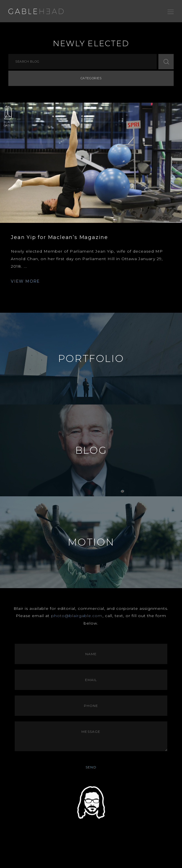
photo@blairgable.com (77, 616)
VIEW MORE (25, 281)
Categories (91, 78)
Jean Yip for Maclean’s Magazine (59, 237)
